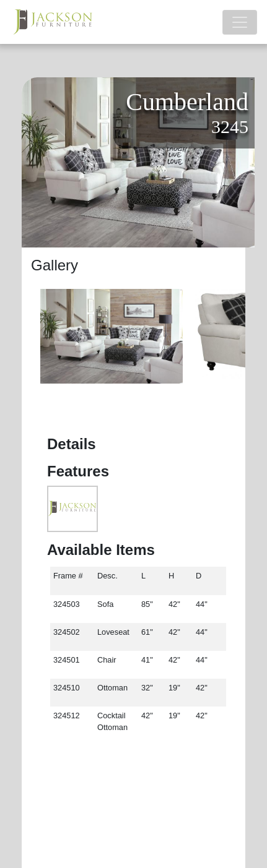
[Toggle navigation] (240, 22)
